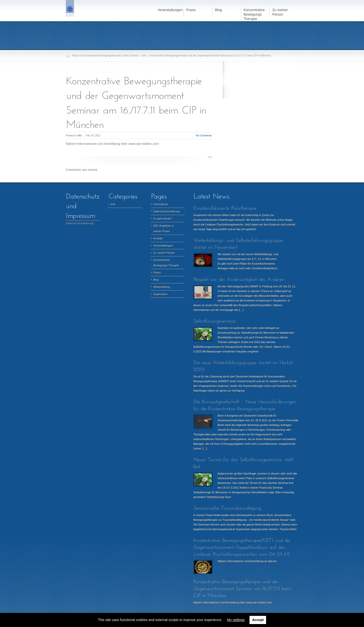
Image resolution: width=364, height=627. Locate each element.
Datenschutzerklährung (80, 223)
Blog (156, 280)
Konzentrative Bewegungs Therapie (166, 263)
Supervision (160, 294)
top (210, 157)
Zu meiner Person (164, 253)
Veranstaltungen (163, 246)
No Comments (204, 136)
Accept (258, 620)
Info (144, 56)
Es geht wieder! (163, 219)
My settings (236, 620)
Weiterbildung (162, 287)
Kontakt (158, 238)
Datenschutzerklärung (167, 211)
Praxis (157, 273)
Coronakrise (161, 204)
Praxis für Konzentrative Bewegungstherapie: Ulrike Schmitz (105, 56)
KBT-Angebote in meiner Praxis (164, 228)
